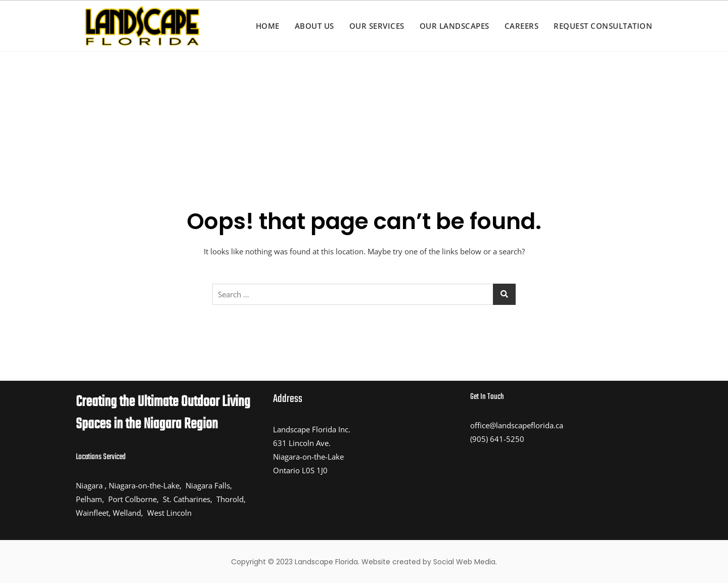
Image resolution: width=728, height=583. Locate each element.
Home (268, 26)
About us (314, 26)
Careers (522, 26)
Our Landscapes (454, 26)
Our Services (377, 26)
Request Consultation (603, 26)
